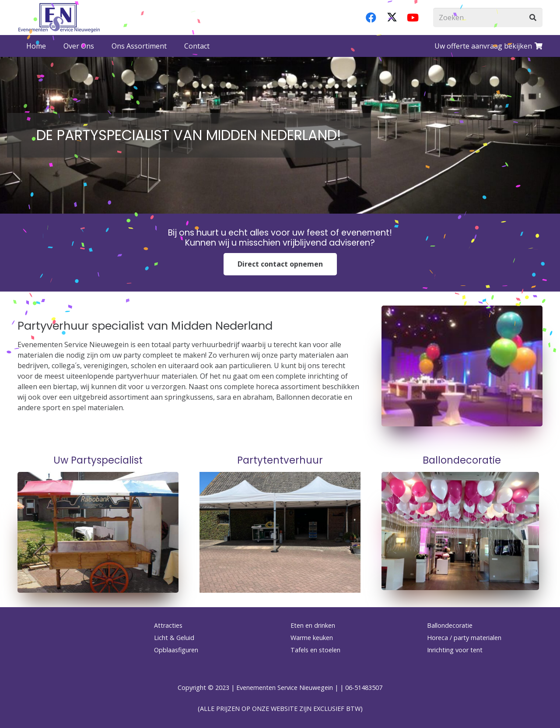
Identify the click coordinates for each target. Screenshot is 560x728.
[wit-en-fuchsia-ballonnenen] (462, 531)
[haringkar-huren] (98, 532)
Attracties (168, 625)
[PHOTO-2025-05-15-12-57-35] (280, 532)
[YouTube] (413, 18)
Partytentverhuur (280, 460)
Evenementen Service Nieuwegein (285, 688)
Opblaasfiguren (176, 650)
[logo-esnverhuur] (59, 18)
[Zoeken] (488, 18)
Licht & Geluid (174, 638)
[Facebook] (371, 18)
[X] (392, 18)
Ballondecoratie (462, 460)
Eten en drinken (313, 625)
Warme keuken (312, 638)
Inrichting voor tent (455, 650)
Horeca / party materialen (464, 638)
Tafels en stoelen (315, 650)
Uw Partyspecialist (98, 460)
